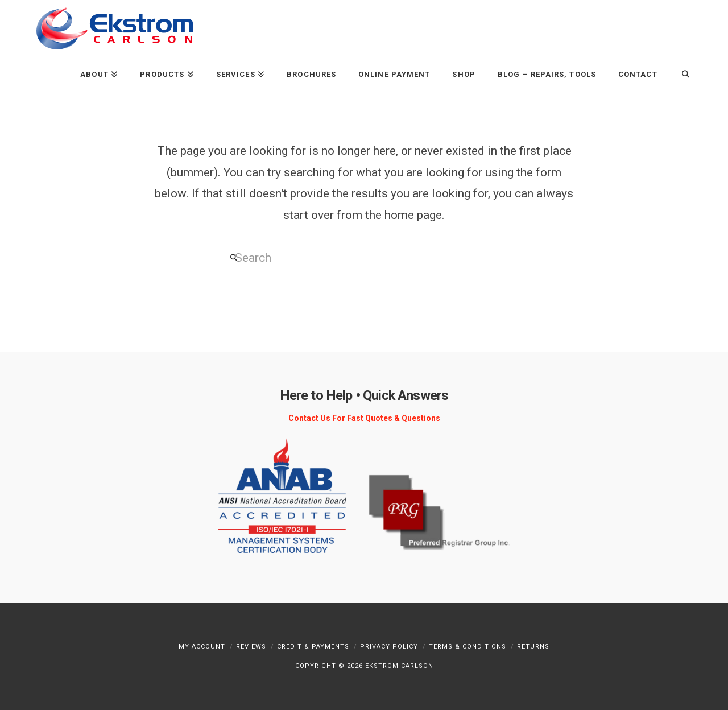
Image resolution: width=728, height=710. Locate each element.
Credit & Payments (313, 647)
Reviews (251, 647)
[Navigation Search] (680, 74)
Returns (533, 647)
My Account (202, 647)
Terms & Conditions (468, 647)
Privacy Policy (389, 647)
